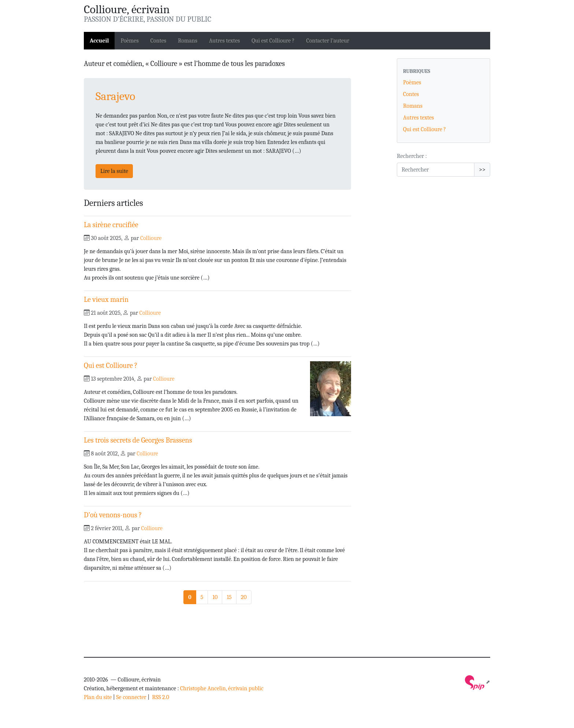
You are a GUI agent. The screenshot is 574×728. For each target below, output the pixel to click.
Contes (158, 41)
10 (215, 597)
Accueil (99, 41)
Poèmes (129, 41)
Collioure (151, 238)
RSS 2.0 (160, 697)
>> (482, 170)
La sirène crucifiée (111, 225)
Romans (188, 41)
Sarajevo (115, 96)
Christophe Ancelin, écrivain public (222, 688)
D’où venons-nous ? (113, 515)
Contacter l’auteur (328, 41)
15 (229, 597)
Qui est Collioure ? (273, 41)
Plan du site (98, 697)
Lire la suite (114, 171)
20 (244, 597)
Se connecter (131, 697)
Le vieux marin (106, 300)
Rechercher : (412, 156)
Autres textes (224, 41)
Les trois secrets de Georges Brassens (138, 440)
